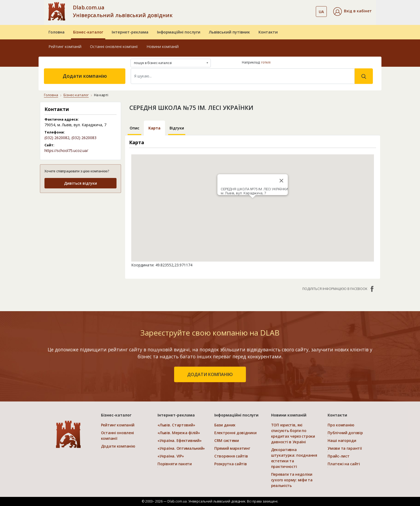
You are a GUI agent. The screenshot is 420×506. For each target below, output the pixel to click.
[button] (352, 12)
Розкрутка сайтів (231, 464)
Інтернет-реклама (130, 32)
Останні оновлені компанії (114, 46)
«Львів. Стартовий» (176, 425)
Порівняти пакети (175, 464)
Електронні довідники (235, 433)
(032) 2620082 (57, 138)
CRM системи (227, 440)
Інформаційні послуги (179, 32)
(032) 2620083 (84, 138)
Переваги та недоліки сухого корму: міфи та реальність (292, 480)
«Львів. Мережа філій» (179, 433)
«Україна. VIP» (171, 456)
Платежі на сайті (344, 464)
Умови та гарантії (345, 448)
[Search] (243, 76)
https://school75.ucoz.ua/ (66, 150)
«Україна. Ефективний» (179, 440)
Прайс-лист (338, 456)
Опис (134, 128)
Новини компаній (163, 46)
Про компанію (341, 425)
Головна (57, 32)
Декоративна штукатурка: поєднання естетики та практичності (294, 458)
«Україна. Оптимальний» (181, 448)
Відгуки (177, 128)
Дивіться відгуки (80, 183)
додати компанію (210, 374)
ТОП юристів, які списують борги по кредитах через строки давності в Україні (293, 433)
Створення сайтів (231, 456)
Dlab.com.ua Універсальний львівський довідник (123, 11)
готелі (266, 62)
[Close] (281, 181)
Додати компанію (85, 76)
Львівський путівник (229, 32)
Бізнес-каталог (88, 32)
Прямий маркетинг (232, 448)
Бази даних (225, 425)
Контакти (268, 32)
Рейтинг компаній (65, 46)
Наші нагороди (342, 440)
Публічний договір (345, 433)
